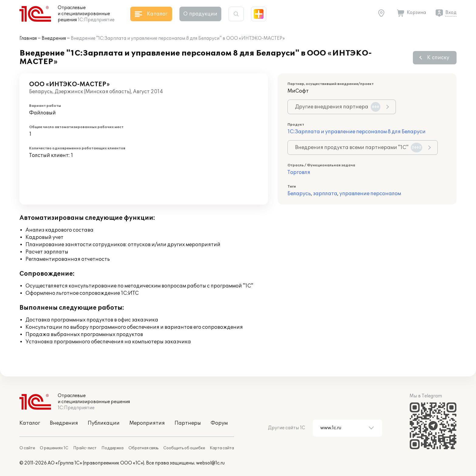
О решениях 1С (54, 448)
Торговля (299, 172)
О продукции (200, 14)
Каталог (30, 423)
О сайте (27, 448)
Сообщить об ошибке (184, 448)
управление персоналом (370, 194)
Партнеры (188, 423)
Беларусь (299, 194)
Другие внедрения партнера (338, 107)
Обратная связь (143, 448)
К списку (438, 58)
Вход (451, 13)
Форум (219, 423)
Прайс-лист (85, 448)
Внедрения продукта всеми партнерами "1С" (359, 148)
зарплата (325, 194)
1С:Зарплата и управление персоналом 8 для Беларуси (357, 132)
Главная (28, 38)
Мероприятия (147, 423)
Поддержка (112, 448)
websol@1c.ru (210, 463)
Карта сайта (222, 448)
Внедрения (54, 38)
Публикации (104, 423)
